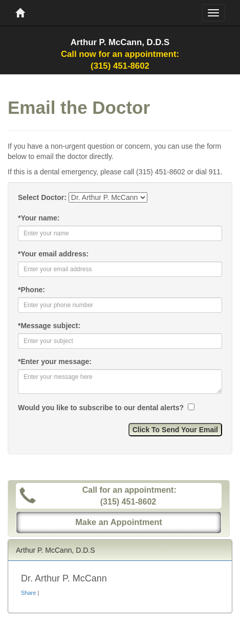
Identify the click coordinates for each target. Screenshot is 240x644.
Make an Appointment (119, 522)
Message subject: (49, 326)
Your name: (39, 218)
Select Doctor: (42, 197)
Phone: (31, 290)
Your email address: (53, 254)
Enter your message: (55, 361)
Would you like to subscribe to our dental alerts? (102, 408)
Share (28, 593)
